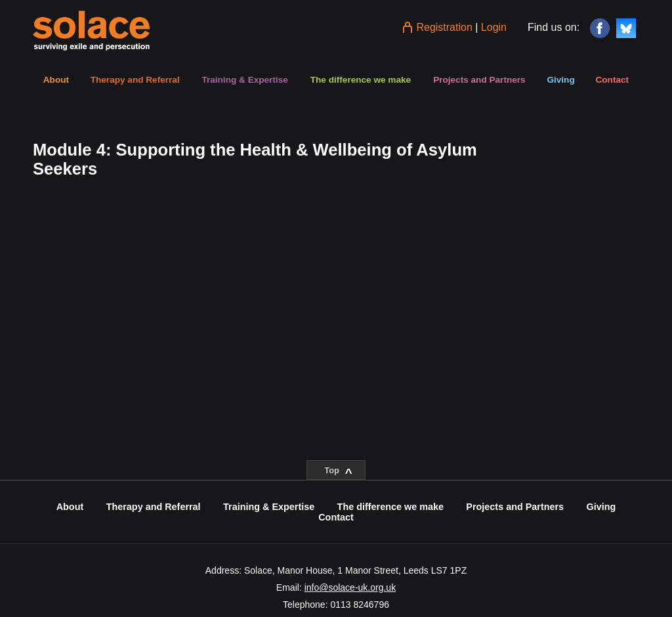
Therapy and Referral (135, 80)
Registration (444, 27)
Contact (612, 80)
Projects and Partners (479, 80)
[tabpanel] (259, 160)
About (56, 80)
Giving (560, 80)
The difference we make (361, 80)
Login (494, 27)
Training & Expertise (244, 80)
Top (338, 473)
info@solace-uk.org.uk (350, 587)
